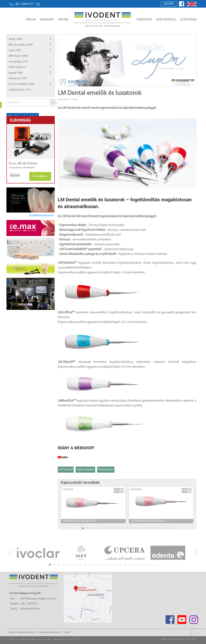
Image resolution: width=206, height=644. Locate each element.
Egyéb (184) (16, 73)
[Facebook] (170, 618)
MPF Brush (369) (18, 56)
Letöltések (189, 20)
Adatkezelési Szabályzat (49, 632)
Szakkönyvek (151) (20, 90)
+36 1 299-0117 (22, 4)
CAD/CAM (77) (17, 67)
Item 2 (124, 83)
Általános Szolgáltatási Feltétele (22, 632)
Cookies (67, 632)
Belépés (169, 4)
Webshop (47, 20)
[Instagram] (194, 618)
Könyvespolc (166, 20)
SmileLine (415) (18, 79)
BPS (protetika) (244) (21, 45)
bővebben (40, 176)
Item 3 (128, 83)
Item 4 (132, 83)
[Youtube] (182, 618)
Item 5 (137, 83)
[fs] (28, 102)
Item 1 (119, 83)
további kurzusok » (42, 216)
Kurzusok (144, 20)
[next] (196, 553)
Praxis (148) (15, 39)
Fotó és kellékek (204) (21, 84)
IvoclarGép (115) (18, 62)
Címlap (31, 20)
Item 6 (141, 83)
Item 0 (115, 83)
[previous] (10, 553)
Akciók (63, 20)
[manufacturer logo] (13, 175)
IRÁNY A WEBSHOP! (76, 448)
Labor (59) (15, 50)
